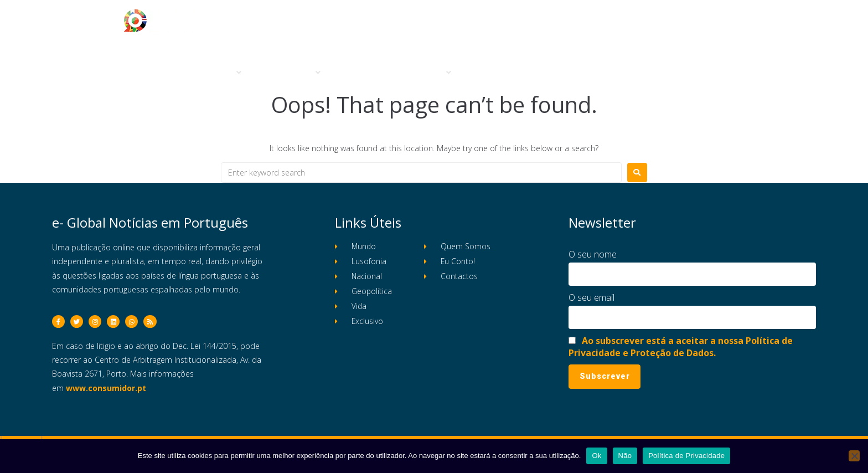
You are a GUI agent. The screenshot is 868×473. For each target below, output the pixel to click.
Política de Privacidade (686, 456)
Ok (596, 456)
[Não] (854, 456)
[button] (221, 73)
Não (625, 456)
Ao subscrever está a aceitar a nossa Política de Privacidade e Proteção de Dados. (681, 347)
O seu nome (593, 254)
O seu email (591, 297)
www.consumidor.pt (106, 393)
